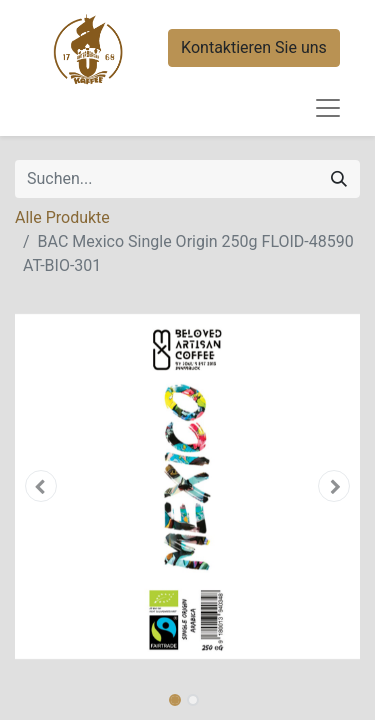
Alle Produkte (62, 217)
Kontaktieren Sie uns (254, 47)
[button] (41, 486)
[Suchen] (339, 179)
